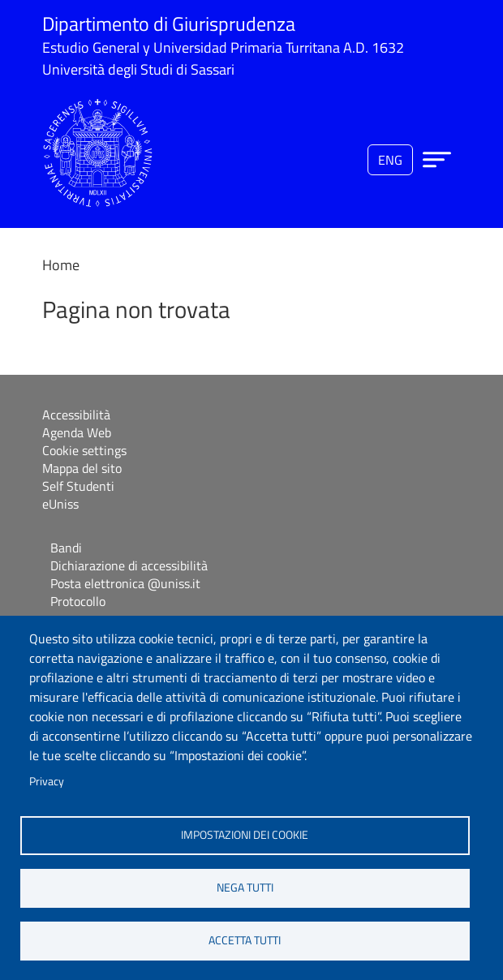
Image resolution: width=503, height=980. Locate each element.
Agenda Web (77, 432)
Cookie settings (84, 450)
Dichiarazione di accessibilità (129, 565)
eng (390, 160)
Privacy (47, 781)
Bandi (66, 548)
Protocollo (78, 601)
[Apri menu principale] (437, 159)
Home (61, 265)
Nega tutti (245, 888)
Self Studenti (78, 486)
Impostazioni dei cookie (245, 835)
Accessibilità (76, 415)
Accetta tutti (245, 940)
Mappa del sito (82, 468)
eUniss (60, 504)
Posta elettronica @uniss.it (125, 583)
